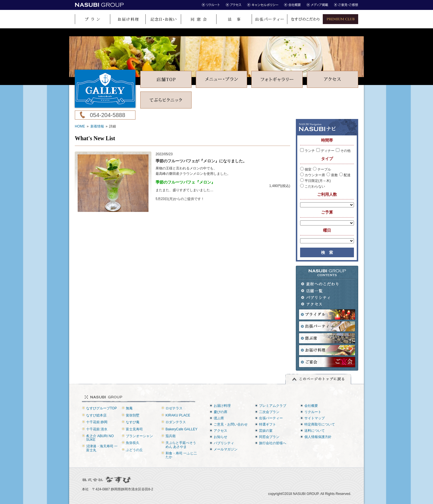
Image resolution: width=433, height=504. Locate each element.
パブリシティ (320, 298)
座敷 (332, 175)
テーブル (322, 169)
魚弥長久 (133, 443)
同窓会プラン (269, 437)
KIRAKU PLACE (178, 415)
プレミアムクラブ (273, 406)
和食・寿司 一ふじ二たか (181, 455)
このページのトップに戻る (318, 379)
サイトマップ (315, 418)
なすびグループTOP (101, 408)
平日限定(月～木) (315, 181)
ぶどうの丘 (134, 450)
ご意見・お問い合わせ (231, 424)
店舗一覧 (320, 291)
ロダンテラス (176, 422)
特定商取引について (320, 424)
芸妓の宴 (266, 431)
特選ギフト (268, 424)
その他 (343, 151)
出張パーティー (271, 418)
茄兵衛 (171, 436)
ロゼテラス (174, 408)
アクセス (320, 304)
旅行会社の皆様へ (273, 443)
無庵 (129, 408)
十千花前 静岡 (97, 422)
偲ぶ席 (219, 418)
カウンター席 (313, 175)
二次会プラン (269, 412)
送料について (315, 431)
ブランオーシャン (139, 436)
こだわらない (313, 186)
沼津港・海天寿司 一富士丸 (102, 448)
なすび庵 (133, 422)
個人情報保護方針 (318, 437)
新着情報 (97, 126)
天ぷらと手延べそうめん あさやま (181, 445)
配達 (345, 175)
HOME (80, 126)
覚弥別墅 (133, 415)
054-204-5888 (108, 115)
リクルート (313, 412)
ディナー (325, 151)
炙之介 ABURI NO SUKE (100, 438)
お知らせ (220, 437)
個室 (306, 169)
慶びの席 (220, 412)
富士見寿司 (134, 429)
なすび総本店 (96, 415)
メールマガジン (226, 449)
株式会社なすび (107, 480)
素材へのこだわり (320, 284)
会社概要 (311, 406)
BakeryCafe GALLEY (182, 429)
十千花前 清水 (97, 429)
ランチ (307, 151)
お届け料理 (222, 406)
